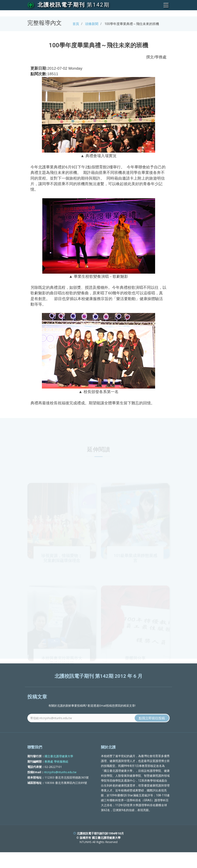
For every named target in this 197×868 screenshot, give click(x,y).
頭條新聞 (92, 24)
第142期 (98, 5)
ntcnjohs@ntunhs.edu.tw (60, 785)
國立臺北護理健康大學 (59, 769)
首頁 (76, 24)
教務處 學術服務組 (56, 774)
